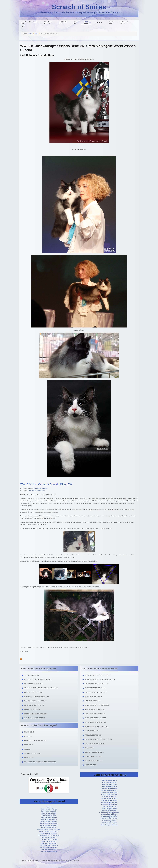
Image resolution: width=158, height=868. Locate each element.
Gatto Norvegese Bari (109, 797)
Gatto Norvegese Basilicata (49, 825)
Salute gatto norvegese (95, 709)
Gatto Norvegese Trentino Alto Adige (49, 829)
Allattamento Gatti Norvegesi (97, 726)
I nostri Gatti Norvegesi (41, 489)
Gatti (86, 22)
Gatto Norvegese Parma (109, 809)
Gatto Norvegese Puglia (49, 813)
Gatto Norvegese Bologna (109, 793)
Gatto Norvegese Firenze (109, 795)
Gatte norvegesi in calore (95, 718)
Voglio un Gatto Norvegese (96, 692)
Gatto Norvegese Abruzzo (49, 817)
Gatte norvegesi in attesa (95, 722)
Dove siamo (29, 745)
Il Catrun (28, 736)
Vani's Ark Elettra (31, 675)
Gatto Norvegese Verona (109, 801)
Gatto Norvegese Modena (109, 811)
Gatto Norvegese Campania (49, 839)
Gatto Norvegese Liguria (49, 811)
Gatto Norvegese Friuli (49, 841)
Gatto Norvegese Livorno (109, 817)
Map (23, 27)
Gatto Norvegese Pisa (109, 821)
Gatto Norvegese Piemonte (49, 847)
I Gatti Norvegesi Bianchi (95, 744)
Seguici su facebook (32, 753)
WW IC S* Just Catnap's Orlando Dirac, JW (46, 484)
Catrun (99, 23)
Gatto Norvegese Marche (49, 819)
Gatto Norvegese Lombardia (49, 845)
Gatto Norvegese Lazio (49, 837)
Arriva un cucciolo (92, 701)
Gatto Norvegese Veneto (49, 843)
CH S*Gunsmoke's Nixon (33, 684)
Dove (111, 22)
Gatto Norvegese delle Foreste (98, 675)
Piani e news (29, 732)
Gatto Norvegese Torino (109, 786)
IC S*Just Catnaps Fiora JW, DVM (37, 697)
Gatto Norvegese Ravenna (109, 819)
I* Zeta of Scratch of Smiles (35, 701)
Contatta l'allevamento (94, 752)
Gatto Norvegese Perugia (109, 815)
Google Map (29, 758)
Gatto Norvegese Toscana (49, 809)
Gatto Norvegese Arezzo (109, 823)
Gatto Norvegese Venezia (109, 799)
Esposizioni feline (92, 731)
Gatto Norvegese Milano (109, 782)
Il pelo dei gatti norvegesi (95, 714)
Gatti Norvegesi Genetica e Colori (98, 739)
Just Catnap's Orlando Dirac (36, 491)
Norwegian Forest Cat (94, 761)
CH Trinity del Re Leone (34, 692)
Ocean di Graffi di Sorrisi (34, 718)
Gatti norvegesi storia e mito (97, 684)
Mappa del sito (90, 765)
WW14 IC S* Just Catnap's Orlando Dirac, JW (41, 688)
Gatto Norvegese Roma (109, 780)
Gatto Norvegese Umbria (49, 833)
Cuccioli (63, 22)
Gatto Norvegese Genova (109, 790)
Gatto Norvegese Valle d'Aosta (49, 831)
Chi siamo (28, 749)
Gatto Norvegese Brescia (109, 805)
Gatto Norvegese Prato (109, 807)
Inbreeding (89, 748)
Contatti (124, 22)
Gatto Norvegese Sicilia (49, 815)
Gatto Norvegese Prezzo (49, 849)
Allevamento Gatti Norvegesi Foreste (100, 679)
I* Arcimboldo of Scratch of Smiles (38, 679)
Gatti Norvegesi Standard (95, 688)
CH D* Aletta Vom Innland (34, 705)
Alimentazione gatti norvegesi (97, 705)
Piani (75, 22)
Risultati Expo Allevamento (35, 740)
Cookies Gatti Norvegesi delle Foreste (40, 762)
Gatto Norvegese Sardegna (49, 823)
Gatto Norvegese (29, 22)
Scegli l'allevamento (93, 697)
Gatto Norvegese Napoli (109, 784)
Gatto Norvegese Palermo (109, 788)
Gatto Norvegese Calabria (49, 821)
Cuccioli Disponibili (32, 709)
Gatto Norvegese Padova (109, 803)
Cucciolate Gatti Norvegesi (35, 714)
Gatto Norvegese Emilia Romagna (49, 835)
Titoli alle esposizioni (94, 735)
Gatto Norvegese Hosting (49, 851)
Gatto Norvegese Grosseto (109, 825)
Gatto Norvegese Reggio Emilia (109, 813)
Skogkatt (48, 22)
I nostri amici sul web (93, 756)
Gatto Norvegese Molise (49, 827)
